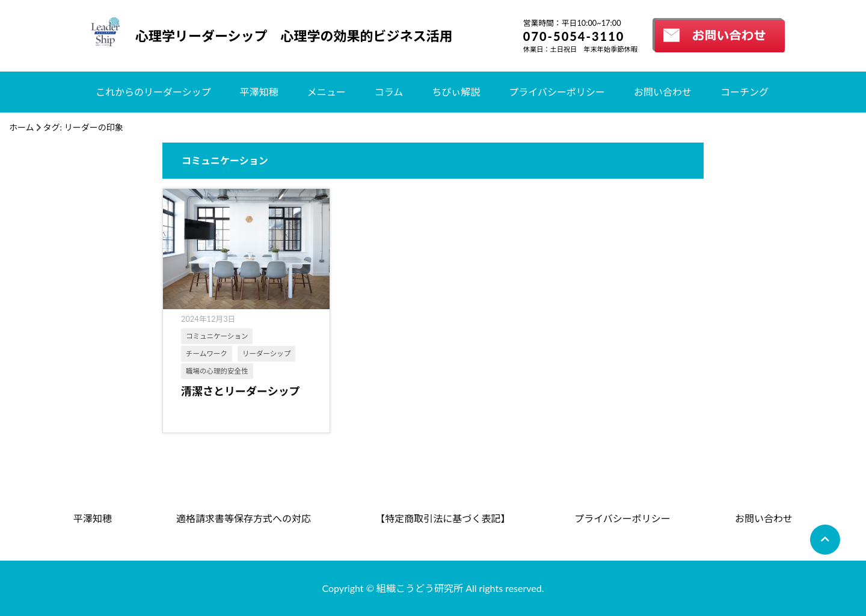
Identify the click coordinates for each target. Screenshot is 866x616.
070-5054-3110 (574, 36)
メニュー (327, 92)
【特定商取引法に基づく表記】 (443, 518)
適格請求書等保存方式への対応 (244, 518)
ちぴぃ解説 (456, 92)
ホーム (22, 127)
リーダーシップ (266, 353)
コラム (389, 92)
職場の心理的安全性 (217, 371)
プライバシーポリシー (557, 92)
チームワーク (207, 353)
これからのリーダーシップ (153, 92)
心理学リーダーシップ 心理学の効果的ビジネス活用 (294, 36)
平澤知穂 (259, 92)
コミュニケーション (217, 336)
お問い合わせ (663, 92)
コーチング (745, 92)
